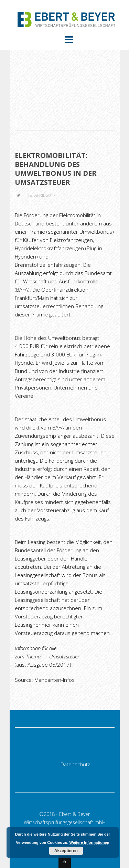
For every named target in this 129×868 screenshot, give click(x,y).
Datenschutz (75, 764)
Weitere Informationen (89, 842)
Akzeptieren (66, 851)
